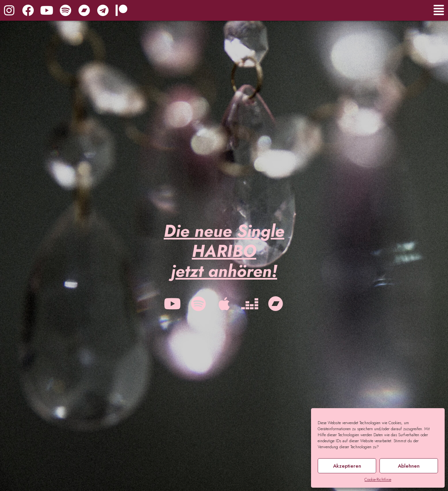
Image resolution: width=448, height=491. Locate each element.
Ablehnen (409, 466)
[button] (358, 10)
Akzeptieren (347, 466)
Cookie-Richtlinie (378, 480)
